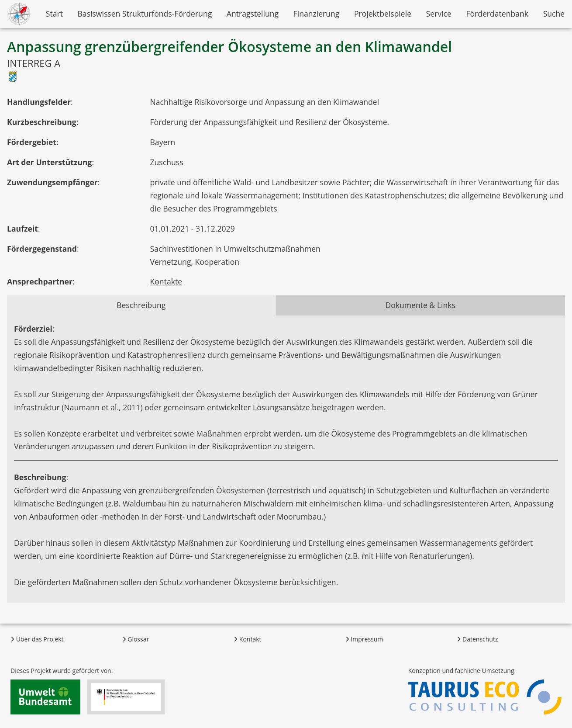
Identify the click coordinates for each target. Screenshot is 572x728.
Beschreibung (141, 305)
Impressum (364, 639)
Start (54, 14)
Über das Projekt (37, 639)
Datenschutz (477, 639)
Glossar (136, 639)
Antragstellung (253, 14)
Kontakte (166, 281)
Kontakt (247, 639)
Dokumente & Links (420, 305)
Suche (554, 14)
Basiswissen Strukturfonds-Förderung (145, 14)
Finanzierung (317, 14)
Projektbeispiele (383, 14)
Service (439, 14)
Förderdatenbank (497, 14)
